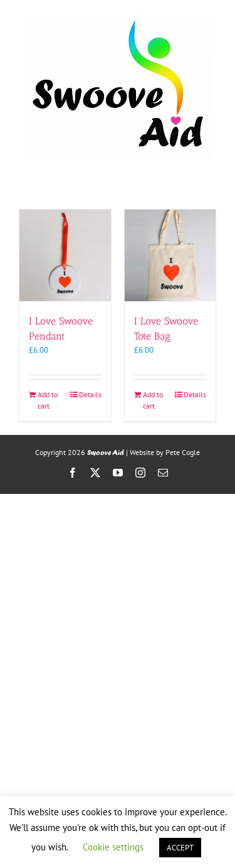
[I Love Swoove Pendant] (65, 255)
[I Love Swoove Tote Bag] (170, 255)
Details (90, 394)
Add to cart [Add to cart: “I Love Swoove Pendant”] (48, 400)
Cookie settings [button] (113, 847)
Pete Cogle (183, 452)
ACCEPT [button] (180, 848)
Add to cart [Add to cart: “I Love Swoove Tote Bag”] (153, 400)
